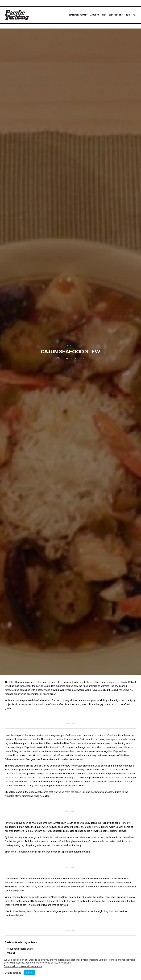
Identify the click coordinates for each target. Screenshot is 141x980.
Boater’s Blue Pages (78, 15)
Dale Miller (67, 359)
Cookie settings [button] (13, 973)
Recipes (70, 345)
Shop (104, 15)
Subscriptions (116, 15)
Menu (128, 15)
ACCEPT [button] (29, 973)
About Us (95, 15)
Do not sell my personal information (23, 966)
